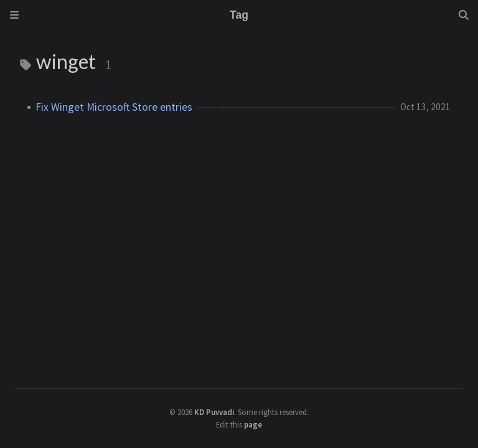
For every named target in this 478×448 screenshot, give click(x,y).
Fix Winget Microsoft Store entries (114, 107)
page (253, 424)
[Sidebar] (14, 15)
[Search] (464, 15)
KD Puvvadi (214, 412)
